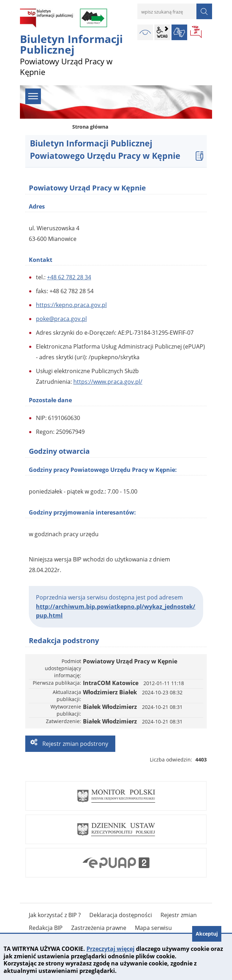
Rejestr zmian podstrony (75, 744)
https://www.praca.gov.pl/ (108, 382)
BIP (196, 32)
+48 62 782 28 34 (69, 277)
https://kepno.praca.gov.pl (71, 305)
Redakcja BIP (46, 928)
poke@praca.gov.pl (61, 319)
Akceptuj (207, 934)
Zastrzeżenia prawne (99, 928)
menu (33, 96)
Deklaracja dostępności (121, 915)
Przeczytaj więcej (110, 949)
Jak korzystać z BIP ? (55, 915)
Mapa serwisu (153, 928)
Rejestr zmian (179, 915)
